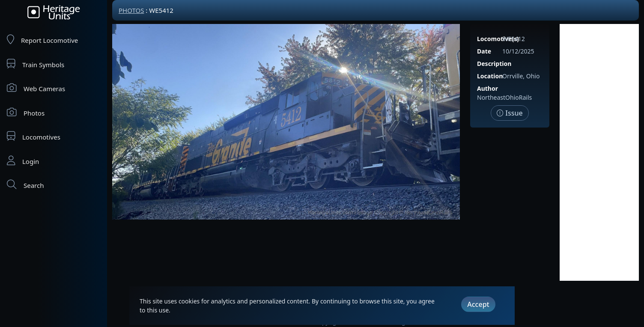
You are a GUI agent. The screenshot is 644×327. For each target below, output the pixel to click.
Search (25, 185)
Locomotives (34, 136)
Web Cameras (36, 88)
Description (494, 64)
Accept (478, 304)
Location (490, 76)
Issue (510, 113)
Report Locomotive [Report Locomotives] (42, 40)
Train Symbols (36, 64)
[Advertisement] (599, 152)
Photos (26, 112)
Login (23, 161)
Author (487, 88)
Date (484, 51)
